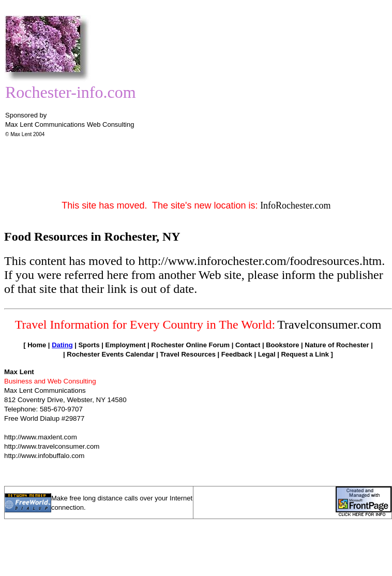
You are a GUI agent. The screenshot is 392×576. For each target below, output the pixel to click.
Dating (62, 345)
